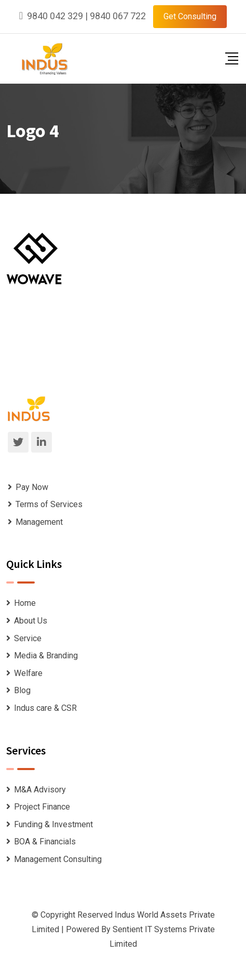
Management (39, 522)
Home (25, 603)
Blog (22, 690)
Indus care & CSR (45, 708)
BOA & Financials (45, 842)
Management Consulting (58, 859)
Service (28, 638)
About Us (31, 621)
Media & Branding (46, 655)
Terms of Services (49, 504)
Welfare (28, 673)
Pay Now (32, 487)
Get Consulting (190, 16)
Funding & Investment (53, 824)
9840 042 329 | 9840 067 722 (86, 16)
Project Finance (42, 807)
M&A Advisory (40, 790)
